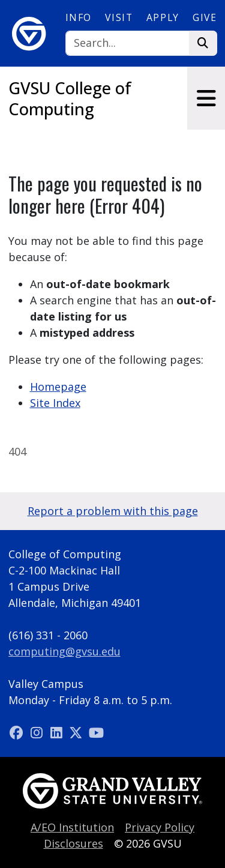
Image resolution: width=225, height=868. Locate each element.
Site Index (55, 403)
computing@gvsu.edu (64, 651)
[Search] (127, 44)
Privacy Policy (160, 827)
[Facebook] (18, 732)
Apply (163, 17)
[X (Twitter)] (78, 732)
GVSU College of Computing (70, 98)
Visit (119, 17)
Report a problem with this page (113, 511)
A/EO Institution (72, 827)
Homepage (58, 387)
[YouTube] (96, 732)
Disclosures (73, 843)
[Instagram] (38, 732)
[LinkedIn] (58, 732)
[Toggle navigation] (206, 98)
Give (205, 17)
